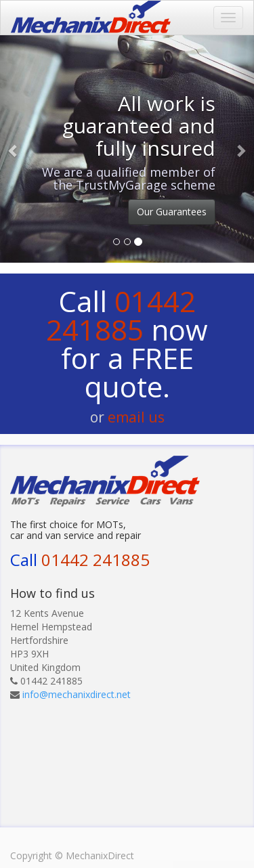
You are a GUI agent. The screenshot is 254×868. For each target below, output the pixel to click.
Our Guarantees (172, 212)
